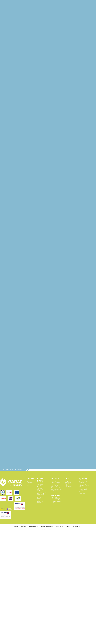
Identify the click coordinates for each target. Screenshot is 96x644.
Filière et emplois (83, 480)
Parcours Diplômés (56, 500)
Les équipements (56, 483)
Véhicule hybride (42, 492)
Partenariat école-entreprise (84, 490)
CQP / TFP (30, 485)
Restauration (55, 485)
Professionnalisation (84, 485)
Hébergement (55, 484)
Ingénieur (29, 484)
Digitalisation (41, 500)
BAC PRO (29, 480)
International (68, 488)
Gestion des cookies (63, 527)
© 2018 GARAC (78, 527)
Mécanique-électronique (44, 487)
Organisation (68, 484)
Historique (68, 480)
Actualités (55, 496)
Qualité (67, 485)
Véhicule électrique (40, 489)
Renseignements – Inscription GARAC (56, 489)
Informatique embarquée (41, 494)
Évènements (55, 497)
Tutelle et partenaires (68, 482)
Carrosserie (40, 483)
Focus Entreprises (56, 499)
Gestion (39, 491)
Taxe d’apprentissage (83, 487)
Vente (39, 499)
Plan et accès (55, 490)
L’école (68, 479)
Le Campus (55, 479)
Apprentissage (83, 484)
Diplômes (30, 479)
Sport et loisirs (55, 487)
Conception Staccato (43, 530)
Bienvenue (54, 480)
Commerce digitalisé (40, 485)
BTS (28, 481)
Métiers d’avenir (40, 479)
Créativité (40, 482)
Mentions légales (20, 527)
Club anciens (68, 487)
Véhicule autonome (40, 497)
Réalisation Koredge (53, 530)
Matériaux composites (40, 502)
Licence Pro (30, 483)
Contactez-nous (47, 527)
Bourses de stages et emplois (84, 482)
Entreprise (83, 479)
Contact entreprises (82, 492)
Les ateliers (54, 481)
